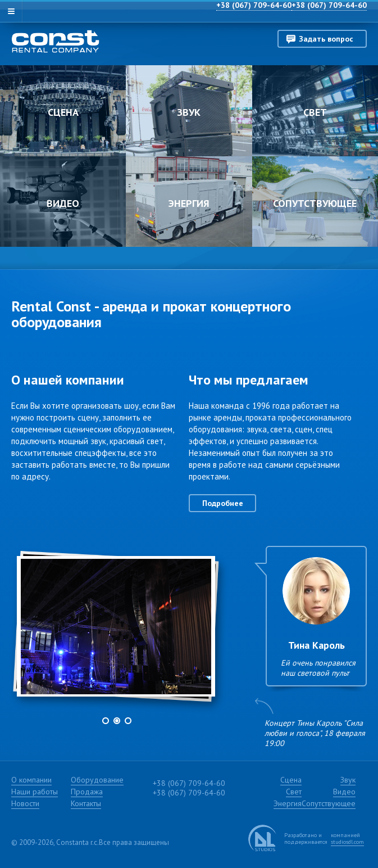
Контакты (86, 804)
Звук (189, 112)
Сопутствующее (315, 203)
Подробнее (223, 503)
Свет (315, 112)
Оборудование (97, 780)
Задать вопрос (326, 39)
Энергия (189, 203)
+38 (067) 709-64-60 (329, 5)
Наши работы (35, 792)
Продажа (87, 792)
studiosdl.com (347, 842)
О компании (31, 780)
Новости (25, 804)
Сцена (63, 112)
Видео (63, 203)
